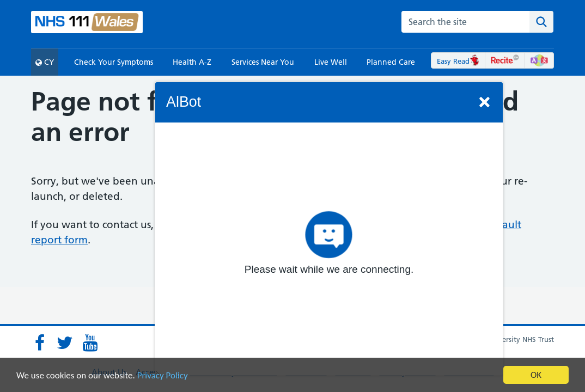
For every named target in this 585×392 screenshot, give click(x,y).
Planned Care (391, 62)
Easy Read (458, 61)
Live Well (331, 62)
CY (45, 62)
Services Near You (263, 62)
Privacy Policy (163, 375)
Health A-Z (192, 62)
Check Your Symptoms (114, 62)
